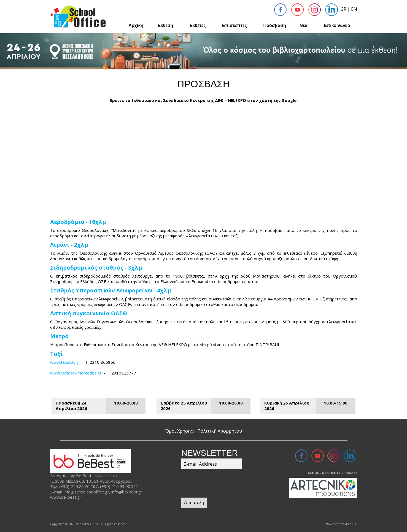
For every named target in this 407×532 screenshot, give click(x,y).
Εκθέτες (198, 25)
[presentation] (223, 484)
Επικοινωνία (337, 25)
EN (354, 9)
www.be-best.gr (107, 476)
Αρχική (136, 25)
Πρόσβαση (275, 25)
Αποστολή (194, 503)
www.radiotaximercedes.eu (76, 373)
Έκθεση (165, 25)
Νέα (304, 25)
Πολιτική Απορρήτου (220, 431)
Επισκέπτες (235, 25)
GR (343, 9)
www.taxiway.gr (65, 362)
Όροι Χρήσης (179, 431)
